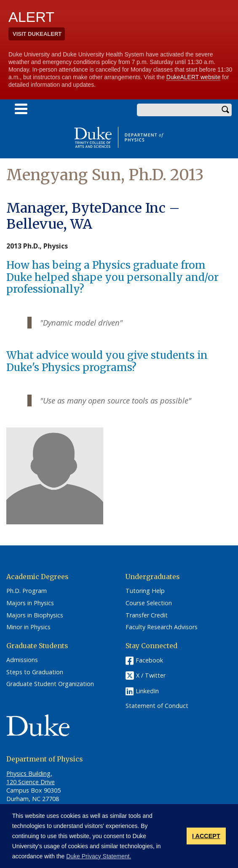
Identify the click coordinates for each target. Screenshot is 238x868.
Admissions (22, 660)
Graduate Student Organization (50, 684)
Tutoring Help (145, 591)
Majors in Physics (30, 603)
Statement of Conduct (157, 706)
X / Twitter (151, 675)
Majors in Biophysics (35, 615)
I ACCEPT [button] (206, 836)
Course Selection (149, 603)
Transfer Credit (147, 615)
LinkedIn (147, 691)
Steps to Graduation (35, 672)
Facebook (149, 660)
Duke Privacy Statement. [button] (99, 856)
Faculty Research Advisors (162, 627)
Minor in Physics (28, 627)
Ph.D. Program (27, 591)
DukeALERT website (194, 77)
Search (225, 110)
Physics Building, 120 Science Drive (31, 778)
